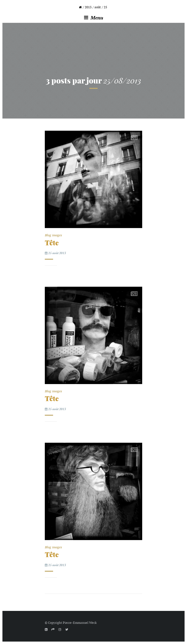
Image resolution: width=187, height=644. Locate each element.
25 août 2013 (55, 253)
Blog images (53, 235)
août (98, 7)
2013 (88, 7)
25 (105, 7)
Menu (94, 18)
